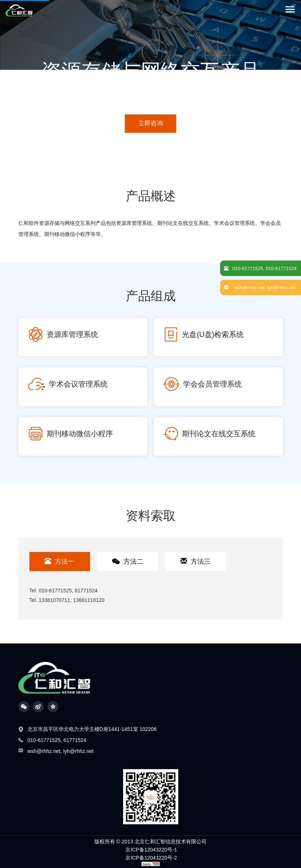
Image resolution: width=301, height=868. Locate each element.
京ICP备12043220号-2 (151, 858)
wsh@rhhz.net (44, 751)
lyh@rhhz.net (78, 751)
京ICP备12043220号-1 (151, 850)
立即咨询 (151, 123)
